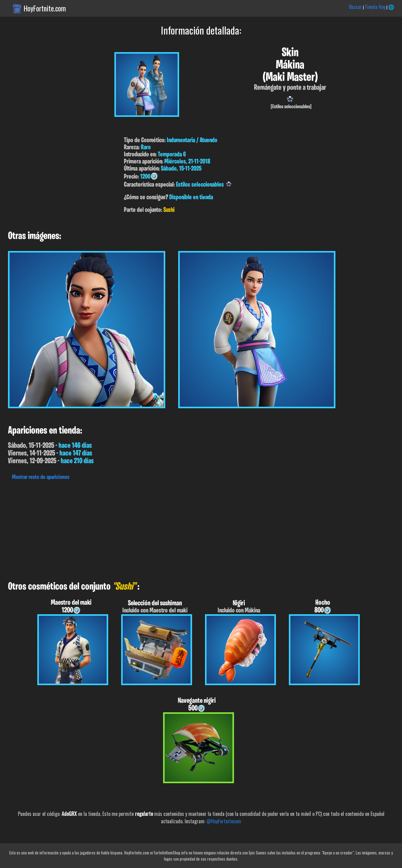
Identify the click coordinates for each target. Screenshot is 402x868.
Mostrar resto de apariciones (41, 477)
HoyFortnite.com (45, 8)
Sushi (169, 210)
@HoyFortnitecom (224, 821)
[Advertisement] (185, 529)
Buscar (355, 7)
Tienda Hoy (375, 7)
